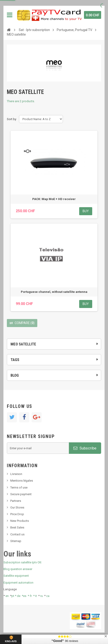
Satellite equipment (16, 576)
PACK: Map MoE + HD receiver (54, 199)
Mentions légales (22, 481)
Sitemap (16, 541)
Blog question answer (18, 569)
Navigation (10, 15)
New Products (20, 521)
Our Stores (17, 507)
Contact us (17, 534)
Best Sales (17, 527)
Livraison (16, 474)
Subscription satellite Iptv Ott (22, 562)
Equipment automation (18, 583)
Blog (15, 375)
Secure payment (21, 494)
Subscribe (85, 448)
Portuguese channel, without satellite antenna (54, 292)
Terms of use (19, 487)
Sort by (12, 119)
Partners (16, 501)
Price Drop (17, 514)
